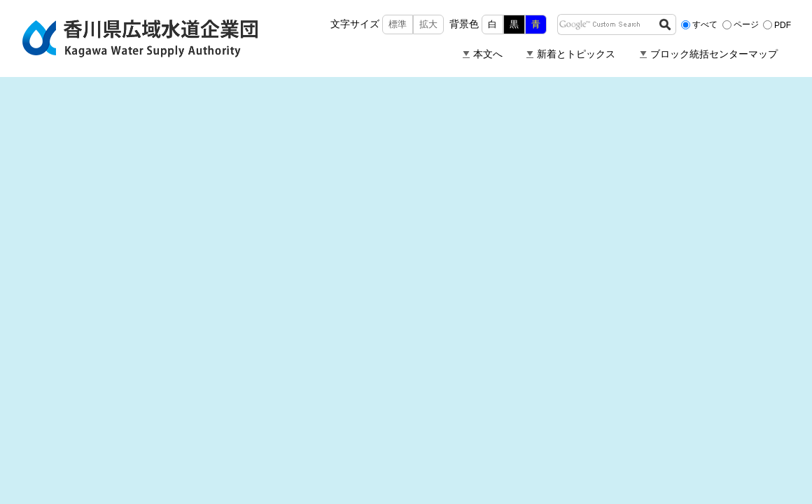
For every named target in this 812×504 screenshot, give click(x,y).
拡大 (428, 24)
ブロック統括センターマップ (714, 54)
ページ (746, 24)
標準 (398, 24)
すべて (705, 24)
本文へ (488, 54)
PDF (783, 24)
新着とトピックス (576, 54)
